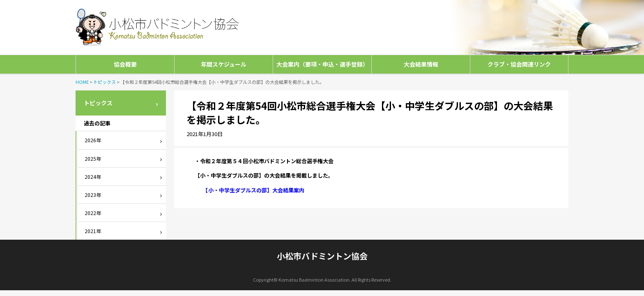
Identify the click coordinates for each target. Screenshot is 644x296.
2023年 (93, 195)
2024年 (93, 177)
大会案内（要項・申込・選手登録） (322, 64)
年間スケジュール (224, 64)
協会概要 (125, 64)
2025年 (93, 158)
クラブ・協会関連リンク (519, 64)
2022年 (93, 213)
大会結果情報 (421, 64)
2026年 (93, 140)
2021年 (93, 231)
